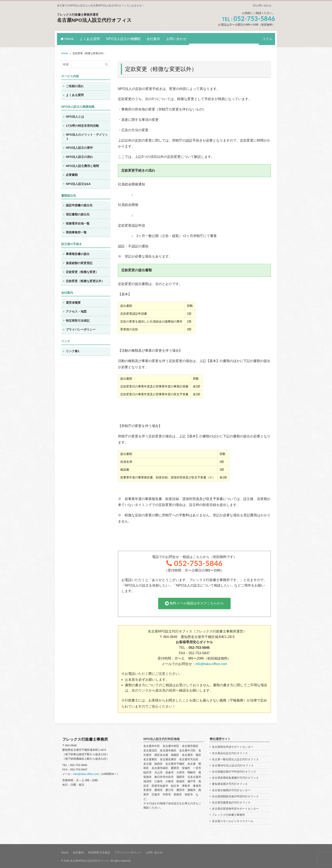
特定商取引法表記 (78, 319)
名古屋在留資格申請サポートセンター (235, 807)
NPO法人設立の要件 (79, 146)
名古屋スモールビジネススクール (233, 820)
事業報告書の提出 (78, 252)
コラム (266, 38)
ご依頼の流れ (75, 85)
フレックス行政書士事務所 (228, 814)
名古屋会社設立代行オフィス (230, 752)
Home (67, 38)
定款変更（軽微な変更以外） (85, 280)
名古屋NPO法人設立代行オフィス (96, 20)
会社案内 (156, 38)
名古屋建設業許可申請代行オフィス (234, 770)
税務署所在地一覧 (78, 222)
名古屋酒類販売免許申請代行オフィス (235, 795)
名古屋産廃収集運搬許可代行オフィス (235, 776)
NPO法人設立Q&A (78, 182)
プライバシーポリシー (81, 328)
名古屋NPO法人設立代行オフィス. (90, 860)
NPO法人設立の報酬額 (125, 38)
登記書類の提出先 (78, 213)
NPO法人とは (75, 115)
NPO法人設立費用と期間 (82, 164)
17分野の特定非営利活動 (82, 124)
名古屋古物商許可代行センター (231, 789)
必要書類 (72, 173)
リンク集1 (73, 350)
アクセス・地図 (76, 310)
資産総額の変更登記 (79, 262)
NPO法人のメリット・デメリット (87, 135)
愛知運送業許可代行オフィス (230, 783)
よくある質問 (91, 38)
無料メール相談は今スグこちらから (194, 602)
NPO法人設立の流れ (79, 155)
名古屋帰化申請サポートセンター (233, 746)
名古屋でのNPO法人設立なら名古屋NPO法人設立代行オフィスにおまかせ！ (101, 6)
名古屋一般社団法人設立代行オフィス (235, 758)
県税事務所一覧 (76, 231)
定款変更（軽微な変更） (82, 271)
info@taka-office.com (211, 662)
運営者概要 (73, 301)
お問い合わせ (262, 6)
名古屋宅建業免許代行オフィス (231, 801)
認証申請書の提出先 (79, 204)
